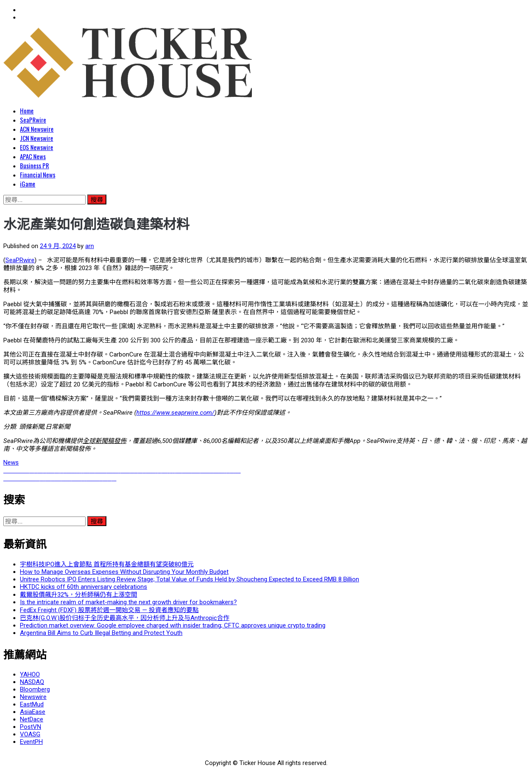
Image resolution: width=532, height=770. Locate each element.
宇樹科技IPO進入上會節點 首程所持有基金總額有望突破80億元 (107, 564)
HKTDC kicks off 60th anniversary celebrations (84, 587)
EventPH (31, 742)
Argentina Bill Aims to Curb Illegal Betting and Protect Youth (101, 633)
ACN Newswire (37, 129)
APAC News (33, 156)
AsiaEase (33, 712)
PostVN (31, 727)
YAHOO (30, 674)
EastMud (32, 704)
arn (90, 246)
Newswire (33, 697)
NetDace (32, 719)
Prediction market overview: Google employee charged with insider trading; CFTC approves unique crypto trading (173, 625)
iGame (28, 184)
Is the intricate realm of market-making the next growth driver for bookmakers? (128, 602)
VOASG (30, 734)
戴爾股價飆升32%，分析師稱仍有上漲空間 (79, 595)
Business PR (34, 165)
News (11, 462)
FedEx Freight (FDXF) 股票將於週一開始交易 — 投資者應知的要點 (109, 610)
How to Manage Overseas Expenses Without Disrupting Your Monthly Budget (124, 572)
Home (27, 111)
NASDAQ (32, 682)
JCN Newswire (37, 138)
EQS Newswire (37, 147)
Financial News (38, 175)
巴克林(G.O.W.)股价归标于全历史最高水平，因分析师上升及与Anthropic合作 (125, 618)
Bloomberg (35, 689)
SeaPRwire (33, 120)
